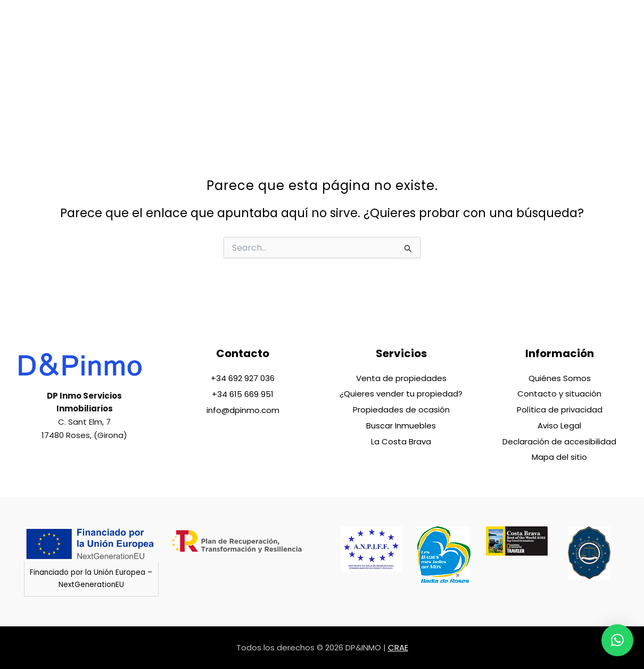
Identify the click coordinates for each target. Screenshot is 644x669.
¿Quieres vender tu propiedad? (401, 393)
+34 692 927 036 (243, 377)
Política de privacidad (560, 409)
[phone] (585, 61)
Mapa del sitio (559, 457)
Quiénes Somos (560, 377)
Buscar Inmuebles (401, 425)
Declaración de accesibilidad (559, 441)
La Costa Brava (401, 441)
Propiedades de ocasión (401, 409)
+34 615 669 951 (243, 393)
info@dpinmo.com (243, 409)
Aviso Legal (559, 425)
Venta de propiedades (401, 377)
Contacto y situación (559, 393)
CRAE (398, 647)
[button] (617, 640)
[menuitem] (557, 54)
